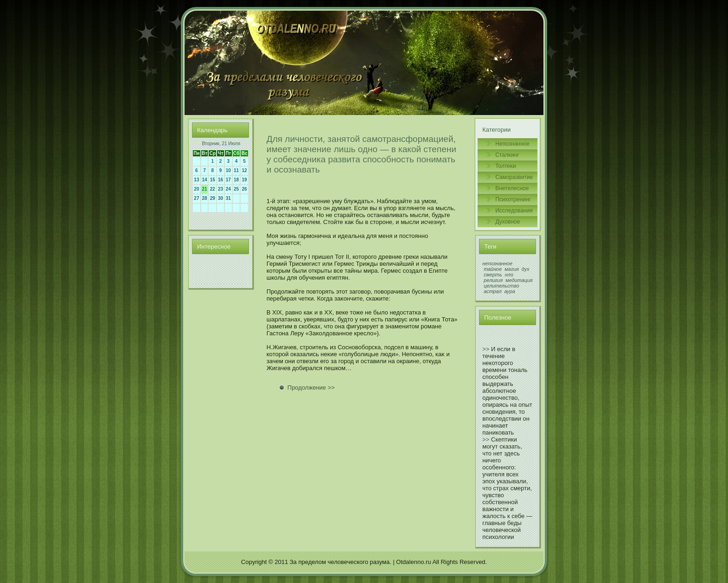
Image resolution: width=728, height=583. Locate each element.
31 (228, 198)
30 (220, 198)
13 (196, 180)
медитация (519, 280)
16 (220, 180)
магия (512, 269)
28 (205, 198)
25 (236, 189)
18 (236, 180)
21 (205, 189)
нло (509, 275)
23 (220, 189)
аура (510, 291)
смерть (493, 275)
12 (245, 170)
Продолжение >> (311, 388)
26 (245, 189)
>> (486, 349)
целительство (501, 286)
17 (228, 180)
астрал (492, 291)
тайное (493, 269)
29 (213, 198)
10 (228, 170)
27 (196, 198)
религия (493, 280)
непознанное (497, 263)
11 (236, 170)
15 (213, 180)
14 (205, 180)
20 (196, 189)
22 (213, 189)
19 (245, 180)
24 (228, 189)
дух (526, 269)
